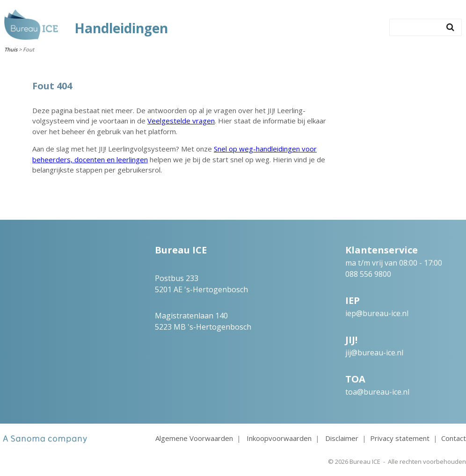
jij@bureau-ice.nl (374, 353)
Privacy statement (400, 438)
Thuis (11, 49)
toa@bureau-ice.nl (377, 392)
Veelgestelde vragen (181, 121)
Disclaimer (342, 438)
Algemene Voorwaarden (194, 438)
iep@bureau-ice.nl (377, 313)
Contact (454, 438)
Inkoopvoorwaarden (279, 438)
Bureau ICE (365, 462)
